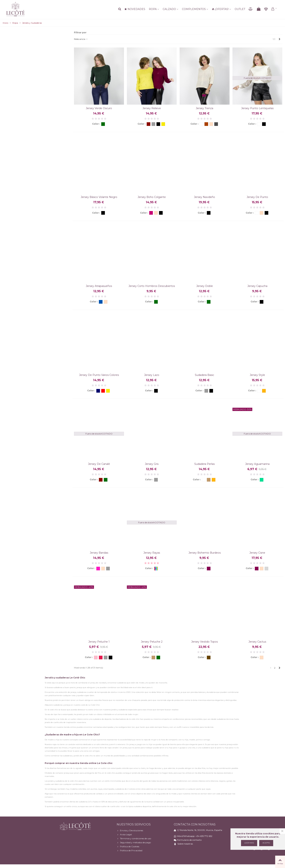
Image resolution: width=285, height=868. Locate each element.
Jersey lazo (152, 375)
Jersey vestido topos (204, 642)
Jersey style (257, 375)
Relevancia (81, 39)
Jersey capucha (257, 286)
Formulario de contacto (189, 840)
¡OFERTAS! (220, 9)
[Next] (280, 39)
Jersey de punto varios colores (99, 375)
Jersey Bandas (99, 553)
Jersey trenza (204, 108)
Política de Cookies (128, 847)
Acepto (266, 843)
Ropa (153, 9)
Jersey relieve (152, 108)
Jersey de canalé (99, 464)
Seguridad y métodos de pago (134, 843)
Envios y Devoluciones (130, 831)
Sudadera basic (204, 375)
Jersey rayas (152, 553)
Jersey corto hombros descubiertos (152, 286)
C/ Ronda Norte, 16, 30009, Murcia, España (200, 830)
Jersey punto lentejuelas (257, 108)
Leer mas (249, 843)
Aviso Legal (124, 835)
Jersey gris (152, 464)
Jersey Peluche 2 (152, 642)
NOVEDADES (135, 9)
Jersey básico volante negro (99, 197)
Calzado (169, 9)
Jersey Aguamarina (257, 464)
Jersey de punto (257, 197)
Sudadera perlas (204, 464)
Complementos (194, 9)
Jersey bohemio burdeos (205, 553)
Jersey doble (205, 286)
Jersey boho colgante (152, 197)
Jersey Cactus (257, 642)
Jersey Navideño (204, 197)
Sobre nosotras (185, 844)
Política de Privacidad (130, 851)
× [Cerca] (282, 831)
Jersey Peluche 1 (99, 642)
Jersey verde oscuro (99, 108)
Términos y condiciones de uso (134, 839)
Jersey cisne (257, 553)
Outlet (240, 9)
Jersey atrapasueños (99, 286)
